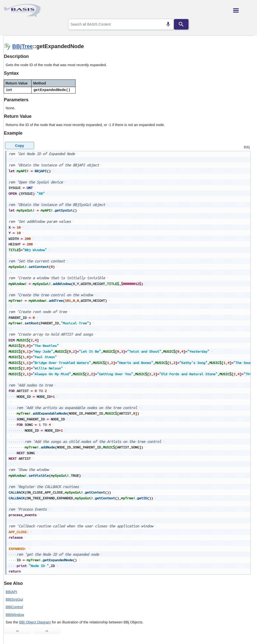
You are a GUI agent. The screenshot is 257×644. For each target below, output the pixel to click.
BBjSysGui (14, 599)
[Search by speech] (168, 24)
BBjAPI (12, 592)
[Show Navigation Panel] (243, 10)
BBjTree (23, 46)
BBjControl (14, 607)
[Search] (181, 24)
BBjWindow (15, 615)
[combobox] (121, 24)
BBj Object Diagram (35, 622)
